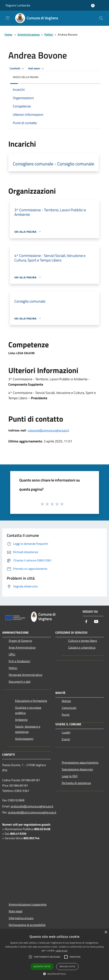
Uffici (12, 654)
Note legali (16, 911)
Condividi (17, 69)
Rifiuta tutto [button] (67, 966)
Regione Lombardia (18, 5)
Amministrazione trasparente (28, 904)
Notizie (66, 701)
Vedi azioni (37, 69)
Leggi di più (62, 951)
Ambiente (21, 720)
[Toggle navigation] (8, 18)
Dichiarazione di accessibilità (27, 925)
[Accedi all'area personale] (93, 6)
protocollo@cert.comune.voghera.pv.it (32, 812)
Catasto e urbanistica (82, 647)
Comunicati (69, 708)
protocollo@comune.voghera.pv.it (32, 806)
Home (8, 34)
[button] (55, 974)
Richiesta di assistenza (76, 783)
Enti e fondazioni (19, 661)
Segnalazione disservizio (77, 769)
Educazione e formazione (31, 701)
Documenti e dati (20, 682)
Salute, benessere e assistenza (28, 729)
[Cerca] (101, 18)
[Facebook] (86, 622)
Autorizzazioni (24, 739)
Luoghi (66, 732)
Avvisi (66, 715)
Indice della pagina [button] (26, 77)
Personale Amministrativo (25, 675)
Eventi (66, 739)
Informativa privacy (21, 918)
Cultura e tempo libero (83, 641)
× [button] (106, 932)
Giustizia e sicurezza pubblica (28, 710)
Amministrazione (29, 34)
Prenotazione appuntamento (80, 762)
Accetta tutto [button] (42, 966)
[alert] (54, 955)
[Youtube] (96, 622)
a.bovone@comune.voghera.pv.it (49, 430)
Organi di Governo (20, 641)
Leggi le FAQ (70, 776)
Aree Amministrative (22, 647)
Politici (49, 34)
